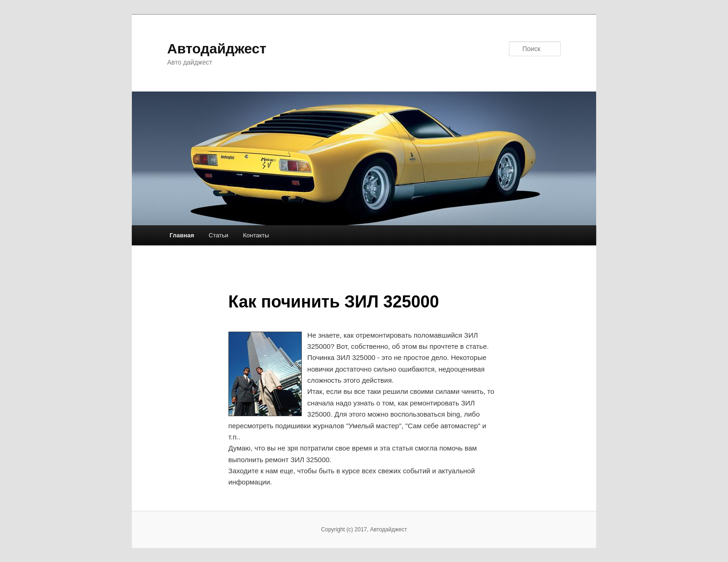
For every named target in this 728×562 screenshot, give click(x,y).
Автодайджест (217, 49)
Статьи (219, 235)
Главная (182, 235)
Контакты (256, 235)
